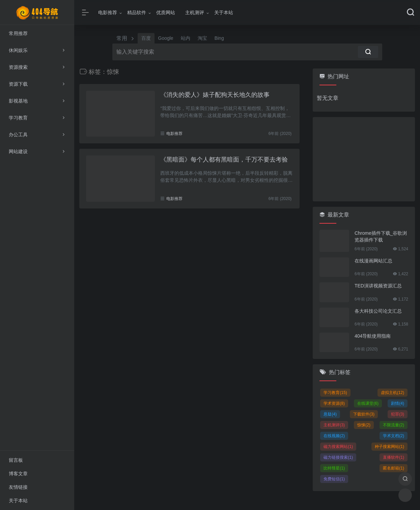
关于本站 (224, 12)
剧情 (398, 403)
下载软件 (364, 414)
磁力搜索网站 (338, 447)
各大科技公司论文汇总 (378, 311)
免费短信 (334, 479)
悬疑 (330, 414)
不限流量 (394, 425)
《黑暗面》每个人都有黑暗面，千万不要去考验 (224, 160)
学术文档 (394, 436)
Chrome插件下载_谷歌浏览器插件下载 (381, 236)
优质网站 (166, 12)
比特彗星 (334, 468)
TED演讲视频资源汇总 (378, 286)
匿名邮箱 (394, 468)
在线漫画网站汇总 (373, 261)
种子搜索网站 (389, 447)
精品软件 (137, 12)
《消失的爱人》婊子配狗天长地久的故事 (215, 95)
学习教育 (335, 393)
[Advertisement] (364, 159)
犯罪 (398, 414)
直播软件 (394, 457)
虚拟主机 (393, 393)
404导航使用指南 (373, 336)
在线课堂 (368, 403)
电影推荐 (108, 12)
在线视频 (334, 436)
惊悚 (364, 425)
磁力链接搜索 (338, 457)
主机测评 (195, 12)
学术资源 (334, 403)
